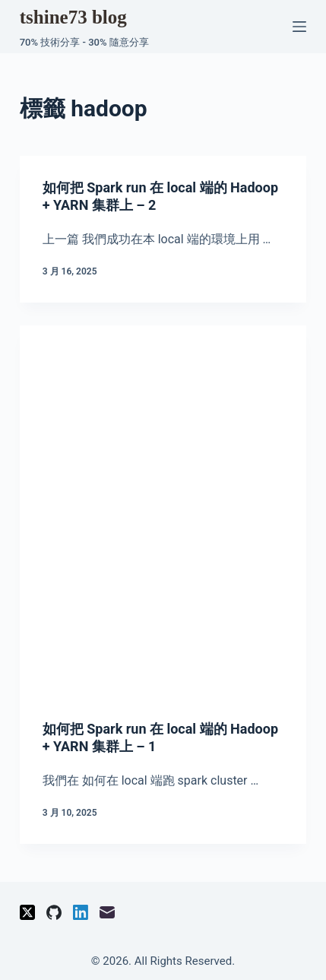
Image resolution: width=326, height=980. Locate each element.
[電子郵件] (107, 912)
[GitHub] (54, 912)
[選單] (299, 27)
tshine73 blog (73, 17)
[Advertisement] (163, 519)
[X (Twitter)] (27, 912)
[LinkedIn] (81, 912)
